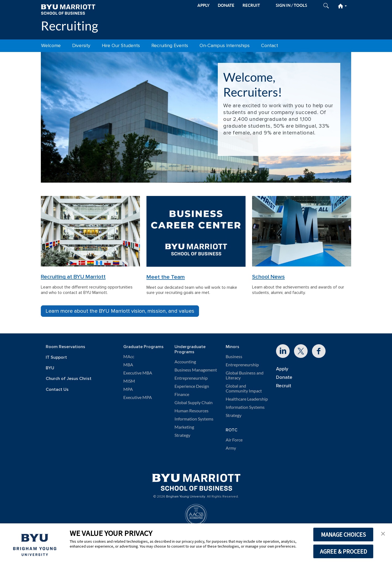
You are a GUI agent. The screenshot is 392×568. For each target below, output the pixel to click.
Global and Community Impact (244, 388)
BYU (50, 368)
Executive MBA (138, 373)
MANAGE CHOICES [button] (343, 535)
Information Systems (194, 419)
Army (231, 448)
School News (268, 277)
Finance (182, 394)
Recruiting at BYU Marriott (73, 277)
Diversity (81, 46)
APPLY (203, 5)
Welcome (51, 46)
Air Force (234, 440)
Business (234, 357)
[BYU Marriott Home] (68, 9)
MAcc (129, 357)
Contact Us (57, 390)
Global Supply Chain (194, 403)
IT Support (56, 357)
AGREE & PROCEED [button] (343, 551)
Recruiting (70, 26)
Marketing (184, 427)
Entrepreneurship (191, 378)
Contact (269, 46)
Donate (284, 377)
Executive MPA (138, 397)
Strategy (182, 435)
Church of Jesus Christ (69, 379)
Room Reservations (65, 347)
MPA (128, 389)
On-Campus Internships (225, 46)
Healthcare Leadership (247, 399)
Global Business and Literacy (245, 375)
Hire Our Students (121, 46)
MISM (129, 381)
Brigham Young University (186, 497)
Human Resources (192, 411)
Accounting (185, 362)
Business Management (196, 370)
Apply (282, 369)
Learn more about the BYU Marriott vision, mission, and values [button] (120, 311)
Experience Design (192, 386)
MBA (128, 365)
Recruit (284, 386)
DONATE (226, 5)
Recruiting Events (170, 46)
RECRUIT (251, 5)
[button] (383, 533)
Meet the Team (166, 277)
